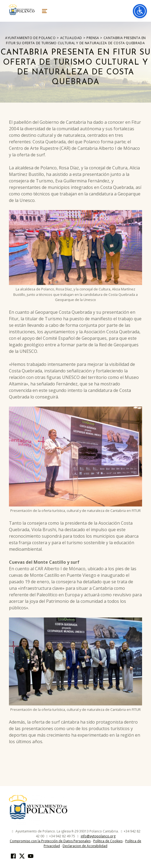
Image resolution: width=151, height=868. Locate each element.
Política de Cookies (108, 841)
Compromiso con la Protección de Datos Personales (50, 841)
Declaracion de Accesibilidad (85, 846)
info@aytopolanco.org (98, 836)
